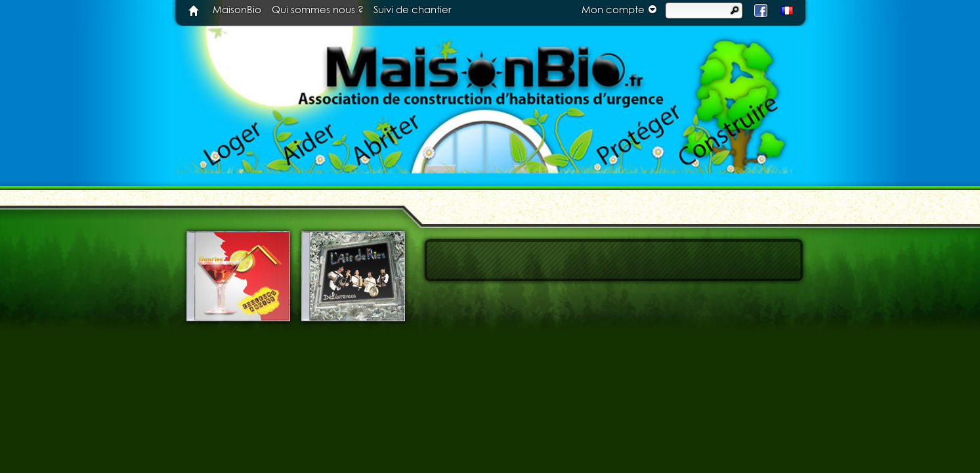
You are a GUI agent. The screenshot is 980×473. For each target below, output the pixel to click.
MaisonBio (237, 10)
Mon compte (621, 9)
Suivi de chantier (413, 10)
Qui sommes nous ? (318, 10)
